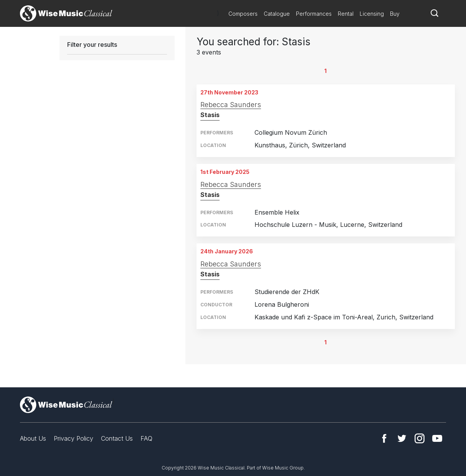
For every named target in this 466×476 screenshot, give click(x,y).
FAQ (146, 438)
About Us (33, 438)
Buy (395, 14)
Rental (346, 14)
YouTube (437, 438)
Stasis (210, 115)
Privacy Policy (74, 438)
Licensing (372, 14)
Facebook (384, 438)
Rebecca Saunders (231, 105)
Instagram (420, 438)
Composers (243, 14)
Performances (314, 14)
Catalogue (277, 14)
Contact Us (117, 438)
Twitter (402, 438)
